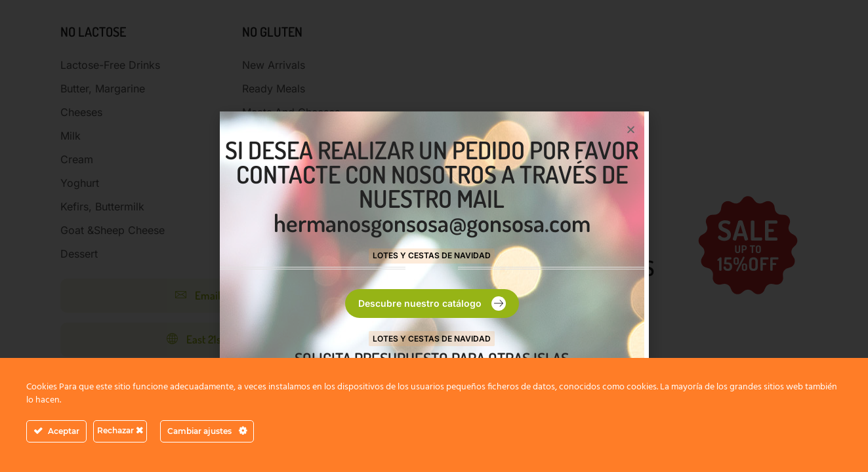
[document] (434, 236)
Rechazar (120, 430)
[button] (631, 129)
